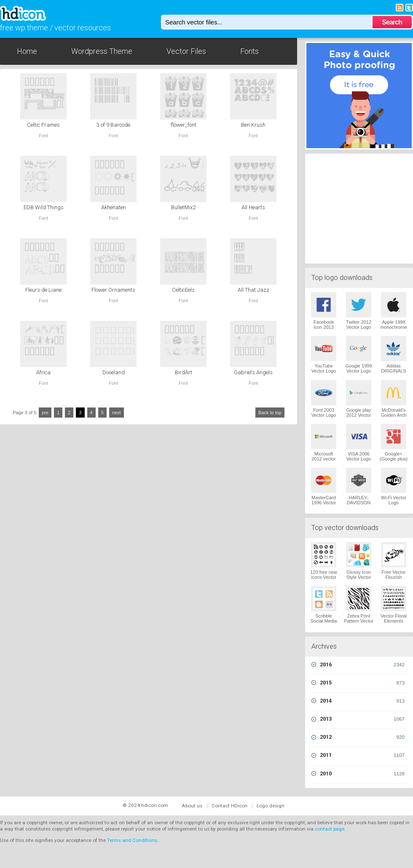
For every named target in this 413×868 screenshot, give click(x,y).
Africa (43, 372)
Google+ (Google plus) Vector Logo (394, 459)
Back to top (270, 413)
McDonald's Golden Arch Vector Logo (394, 415)
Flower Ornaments (113, 290)
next (117, 413)
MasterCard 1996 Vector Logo (324, 503)
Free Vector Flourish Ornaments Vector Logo (394, 580)
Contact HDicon (229, 806)
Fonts (249, 51)
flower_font (184, 125)
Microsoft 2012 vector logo (323, 459)
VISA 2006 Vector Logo (359, 456)
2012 (362, 737)
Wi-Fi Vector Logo (394, 500)
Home (27, 51)
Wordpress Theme (102, 51)
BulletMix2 (183, 207)
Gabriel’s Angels (253, 372)
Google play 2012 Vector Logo (359, 415)
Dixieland (114, 372)
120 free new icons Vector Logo (324, 577)
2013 (362, 719)
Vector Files (186, 51)
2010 (362, 774)
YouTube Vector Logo (324, 368)
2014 (362, 701)
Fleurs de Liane (43, 290)
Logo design (271, 806)
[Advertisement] (359, 208)
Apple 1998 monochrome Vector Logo (394, 327)
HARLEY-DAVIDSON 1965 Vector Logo (359, 505)
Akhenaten (114, 207)
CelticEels (183, 290)
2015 (362, 683)
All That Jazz (253, 290)
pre (45, 413)
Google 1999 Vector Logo (359, 368)
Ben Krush (253, 125)
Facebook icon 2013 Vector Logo (324, 327)
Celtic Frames (43, 125)
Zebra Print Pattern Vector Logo (359, 621)
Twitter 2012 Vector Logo (359, 325)
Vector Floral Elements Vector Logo (394, 621)
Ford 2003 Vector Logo (324, 413)
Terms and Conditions (132, 840)
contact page (330, 829)
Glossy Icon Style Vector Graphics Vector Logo (359, 580)
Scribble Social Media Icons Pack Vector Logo (324, 623)
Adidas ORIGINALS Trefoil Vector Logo (394, 373)
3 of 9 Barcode (113, 125)
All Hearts (253, 207)
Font (43, 136)
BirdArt (184, 372)
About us (192, 806)
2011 (362, 755)
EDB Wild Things (44, 207)
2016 (362, 665)
